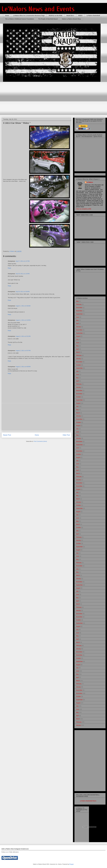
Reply (9, 268)
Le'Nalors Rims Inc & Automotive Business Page (29, 16)
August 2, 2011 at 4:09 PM (23, 367)
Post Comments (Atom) (40, 441)
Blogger (71, 864)
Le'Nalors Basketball (93, 16)
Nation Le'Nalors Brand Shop (71, 19)
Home (7, 16)
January (78, 327)
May (77, 301)
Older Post (66, 435)
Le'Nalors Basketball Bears (88, 801)
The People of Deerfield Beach (48, 19)
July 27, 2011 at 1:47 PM (23, 261)
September (79, 314)
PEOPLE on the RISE (55, 16)
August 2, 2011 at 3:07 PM (23, 351)
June (78, 317)
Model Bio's (70, 16)
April (77, 323)
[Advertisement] (36, 417)
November (79, 311)
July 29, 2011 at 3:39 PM (23, 292)
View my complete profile (84, 209)
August (78, 336)
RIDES (80, 16)
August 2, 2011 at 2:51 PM (23, 336)
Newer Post (7, 435)
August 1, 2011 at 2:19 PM (23, 320)
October (78, 365)
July (77, 339)
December (79, 308)
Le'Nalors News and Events (38, 9)
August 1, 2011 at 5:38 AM (23, 306)
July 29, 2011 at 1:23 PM (23, 274)
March (78, 352)
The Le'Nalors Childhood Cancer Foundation (20, 19)
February (79, 304)
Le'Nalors (90, 182)
